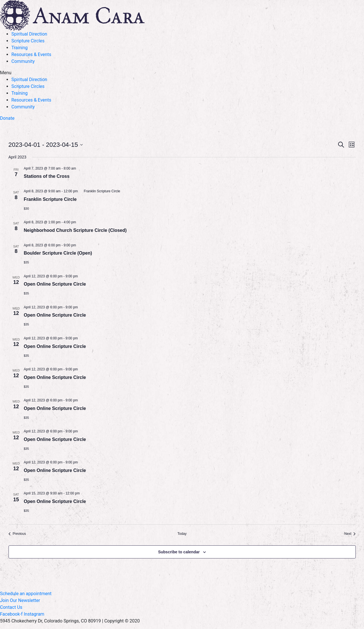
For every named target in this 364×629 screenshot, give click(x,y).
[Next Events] (350, 534)
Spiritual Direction (29, 34)
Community (23, 61)
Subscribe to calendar (179, 552)
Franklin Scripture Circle (50, 199)
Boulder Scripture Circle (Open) (58, 253)
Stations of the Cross (47, 176)
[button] (182, 73)
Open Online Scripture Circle (55, 284)
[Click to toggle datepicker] (46, 145)
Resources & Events (31, 54)
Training (19, 48)
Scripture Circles (28, 41)
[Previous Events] (17, 534)
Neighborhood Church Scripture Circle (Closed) (75, 230)
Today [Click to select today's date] (182, 534)
